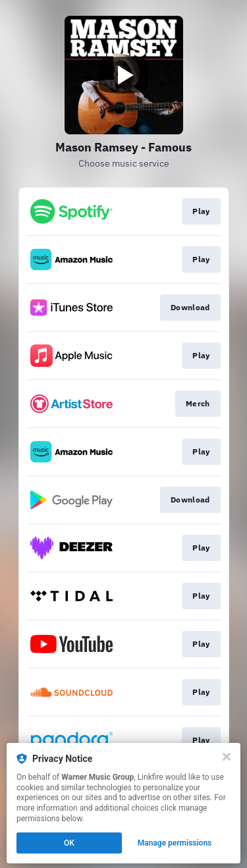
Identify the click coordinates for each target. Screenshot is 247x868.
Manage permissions (175, 843)
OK (69, 843)
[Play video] (124, 75)
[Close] (227, 757)
